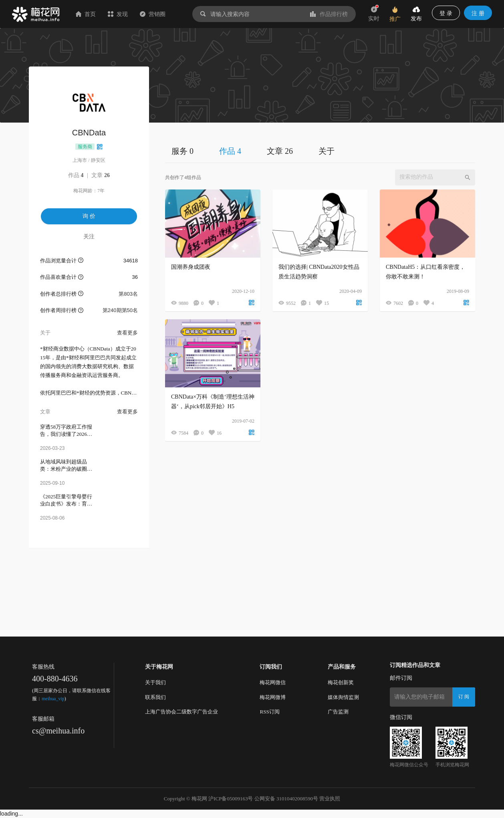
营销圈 (153, 14)
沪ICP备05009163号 (231, 799)
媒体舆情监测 (343, 697)
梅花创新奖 (341, 682)
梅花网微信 (273, 682)
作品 (76, 175)
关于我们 (155, 682)
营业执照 (330, 799)
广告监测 (338, 712)
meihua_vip (53, 699)
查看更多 (127, 333)
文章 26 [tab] (280, 151)
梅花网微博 (273, 697)
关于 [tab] (327, 151)
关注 (89, 236)
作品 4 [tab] (230, 151)
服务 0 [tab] (182, 151)
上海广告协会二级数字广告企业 (181, 712)
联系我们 (155, 697)
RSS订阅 (269, 712)
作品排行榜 (329, 14)
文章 (101, 175)
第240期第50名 (120, 310)
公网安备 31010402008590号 (286, 799)
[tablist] (320, 151)
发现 (118, 14)
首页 (86, 14)
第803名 (128, 294)
